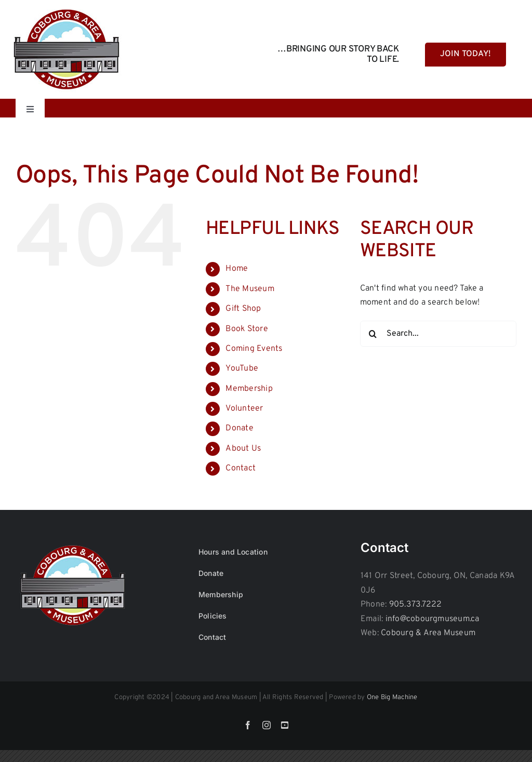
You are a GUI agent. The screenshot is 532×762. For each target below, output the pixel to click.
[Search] (373, 334)
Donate (239, 428)
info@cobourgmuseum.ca (433, 619)
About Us (243, 449)
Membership (249, 389)
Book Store (247, 329)
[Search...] (438, 334)
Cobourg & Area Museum (428, 633)
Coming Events (254, 349)
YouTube (242, 369)
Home (237, 269)
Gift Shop (243, 309)
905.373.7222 (416, 605)
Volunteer (244, 409)
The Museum (250, 289)
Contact (241, 468)
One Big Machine (392, 698)
